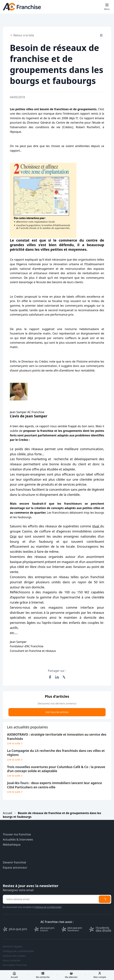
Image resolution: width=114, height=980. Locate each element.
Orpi (13, 536)
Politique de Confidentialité (48, 907)
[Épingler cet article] (101, 35)
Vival (96, 526)
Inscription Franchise (15, 965)
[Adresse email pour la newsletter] (50, 899)
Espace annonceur (15, 868)
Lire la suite (15, 743)
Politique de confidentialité (18, 951)
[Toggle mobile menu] (107, 7)
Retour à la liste (22, 35)
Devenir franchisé (14, 862)
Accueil (8, 813)
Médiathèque (12, 845)
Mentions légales (13, 946)
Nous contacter (12, 960)
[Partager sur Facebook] (50, 677)
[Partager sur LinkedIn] (57, 677)
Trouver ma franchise (17, 834)
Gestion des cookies (14, 956)
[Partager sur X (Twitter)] (64, 677)
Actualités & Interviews (18, 840)
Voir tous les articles (57, 712)
